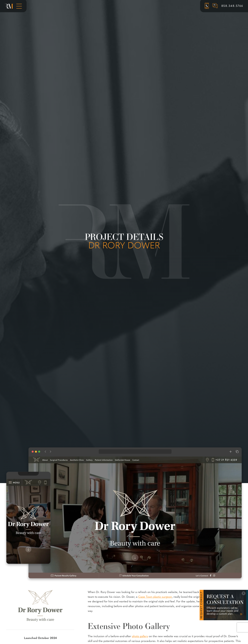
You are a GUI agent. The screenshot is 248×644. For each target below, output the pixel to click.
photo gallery (140, 636)
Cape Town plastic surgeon (155, 597)
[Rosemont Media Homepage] (9, 6)
